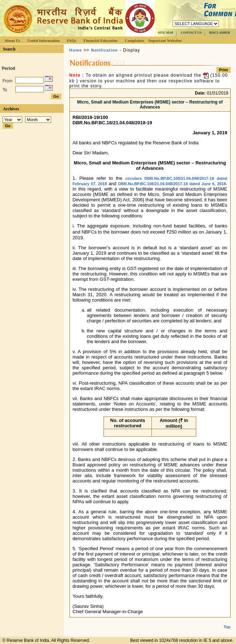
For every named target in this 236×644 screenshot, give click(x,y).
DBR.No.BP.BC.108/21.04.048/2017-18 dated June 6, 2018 (172, 184)
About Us (12, 40)
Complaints (134, 40)
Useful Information (43, 40)
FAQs (71, 40)
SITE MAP (166, 33)
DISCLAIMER (220, 33)
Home (76, 50)
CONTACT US (191, 33)
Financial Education (100, 40)
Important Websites (165, 40)
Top (227, 621)
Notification (104, 50)
